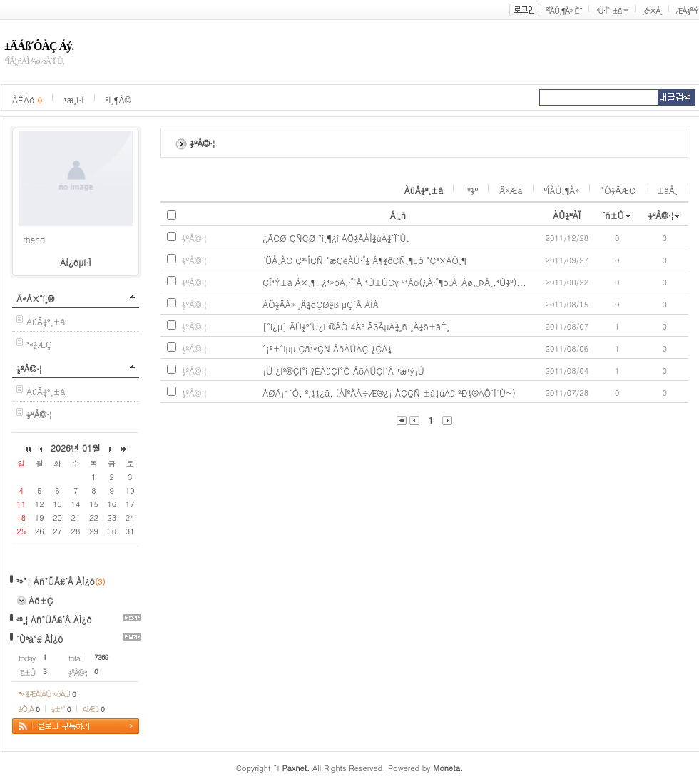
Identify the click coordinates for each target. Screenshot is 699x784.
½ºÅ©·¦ (29, 368)
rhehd (34, 239)
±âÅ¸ (667, 190)
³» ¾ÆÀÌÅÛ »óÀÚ (47, 694)
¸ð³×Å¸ (652, 10)
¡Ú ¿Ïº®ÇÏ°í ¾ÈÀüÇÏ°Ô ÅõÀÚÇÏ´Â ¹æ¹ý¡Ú (343, 371)
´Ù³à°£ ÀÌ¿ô (40, 639)
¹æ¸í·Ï (74, 100)
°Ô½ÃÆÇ (618, 190)
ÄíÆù (93, 709)
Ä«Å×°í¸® (35, 299)
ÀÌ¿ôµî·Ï (76, 262)
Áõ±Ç (41, 600)
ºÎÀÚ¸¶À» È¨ (564, 10)
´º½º (471, 190)
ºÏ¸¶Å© (118, 100)
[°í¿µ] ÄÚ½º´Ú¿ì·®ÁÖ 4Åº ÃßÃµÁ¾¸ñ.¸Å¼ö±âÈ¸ (356, 326)
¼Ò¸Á (29, 709)
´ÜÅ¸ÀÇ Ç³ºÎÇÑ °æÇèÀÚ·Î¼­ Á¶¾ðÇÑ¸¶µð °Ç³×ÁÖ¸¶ (364, 260)
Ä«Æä (511, 190)
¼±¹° (61, 709)
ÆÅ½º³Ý (687, 10)
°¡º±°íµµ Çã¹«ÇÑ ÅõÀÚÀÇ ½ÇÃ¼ (327, 348)
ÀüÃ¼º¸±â (46, 321)
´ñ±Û (613, 215)
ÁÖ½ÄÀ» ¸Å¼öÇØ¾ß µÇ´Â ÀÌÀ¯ (323, 304)
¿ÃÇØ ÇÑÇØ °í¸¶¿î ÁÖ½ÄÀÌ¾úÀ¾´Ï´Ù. (336, 238)
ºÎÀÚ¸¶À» (562, 190)
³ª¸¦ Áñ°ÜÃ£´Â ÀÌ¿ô (54, 620)
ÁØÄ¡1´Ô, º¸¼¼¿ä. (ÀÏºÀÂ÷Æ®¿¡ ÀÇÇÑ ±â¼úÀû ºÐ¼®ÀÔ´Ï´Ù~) (389, 393)
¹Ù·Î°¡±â (608, 10)
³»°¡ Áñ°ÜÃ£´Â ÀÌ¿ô (56, 581)
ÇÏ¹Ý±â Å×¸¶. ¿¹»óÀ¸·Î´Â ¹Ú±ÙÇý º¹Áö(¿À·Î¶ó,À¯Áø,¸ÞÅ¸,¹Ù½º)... (394, 282)
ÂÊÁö (27, 100)
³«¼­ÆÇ (39, 344)
